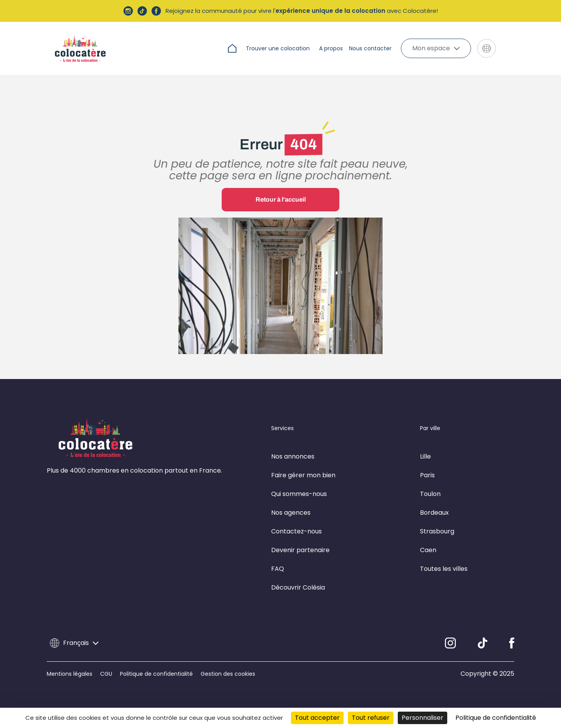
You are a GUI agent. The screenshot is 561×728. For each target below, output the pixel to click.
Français (74, 643)
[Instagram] (450, 643)
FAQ (278, 569)
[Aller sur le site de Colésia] (508, 48)
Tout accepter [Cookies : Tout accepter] (317, 718)
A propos (331, 48)
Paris (427, 475)
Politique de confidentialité (156, 674)
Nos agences (291, 513)
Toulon (430, 494)
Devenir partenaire (300, 550)
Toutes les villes (444, 569)
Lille (425, 456)
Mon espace (436, 48)
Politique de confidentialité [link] (496, 718)
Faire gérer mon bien (303, 475)
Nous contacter (370, 48)
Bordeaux (434, 513)
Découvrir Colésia (298, 587)
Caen (428, 550)
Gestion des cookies (228, 674)
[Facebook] (512, 643)
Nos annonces (293, 456)
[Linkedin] (482, 643)
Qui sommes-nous (299, 494)
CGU (106, 674)
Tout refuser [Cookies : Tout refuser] (371, 718)
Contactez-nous (296, 531)
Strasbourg (437, 531)
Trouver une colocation (278, 48)
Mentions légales (70, 674)
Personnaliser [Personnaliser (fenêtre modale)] (423, 718)
